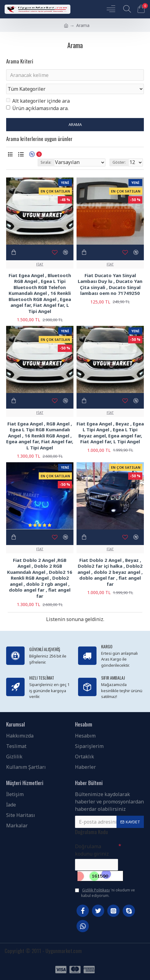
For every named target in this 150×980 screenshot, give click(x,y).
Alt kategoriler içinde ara (38, 101)
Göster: (119, 162)
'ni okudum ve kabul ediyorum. (105, 893)
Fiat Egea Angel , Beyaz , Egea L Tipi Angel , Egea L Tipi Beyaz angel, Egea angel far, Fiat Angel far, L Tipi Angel (110, 433)
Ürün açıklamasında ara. (37, 109)
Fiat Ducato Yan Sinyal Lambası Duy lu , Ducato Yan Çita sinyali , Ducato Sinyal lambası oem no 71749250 (110, 284)
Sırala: (46, 162)
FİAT (40, 264)
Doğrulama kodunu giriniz (92, 850)
